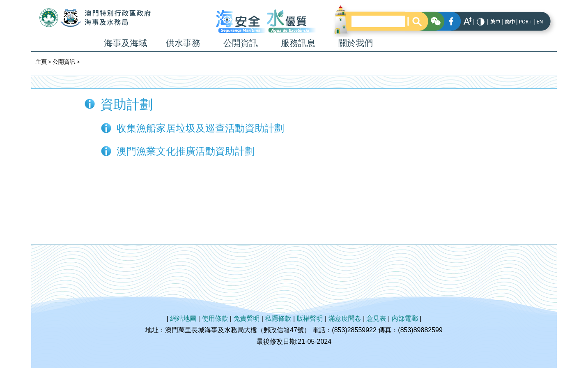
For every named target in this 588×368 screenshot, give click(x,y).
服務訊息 (298, 43)
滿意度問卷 (345, 318)
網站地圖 (183, 318)
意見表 (377, 318)
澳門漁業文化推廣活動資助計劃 (186, 151)
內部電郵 (405, 318)
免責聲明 (246, 318)
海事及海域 (126, 43)
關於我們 (356, 43)
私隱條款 (278, 318)
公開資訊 (241, 43)
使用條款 (215, 318)
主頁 (41, 62)
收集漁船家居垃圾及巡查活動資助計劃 (200, 128)
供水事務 (183, 43)
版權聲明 (310, 318)
